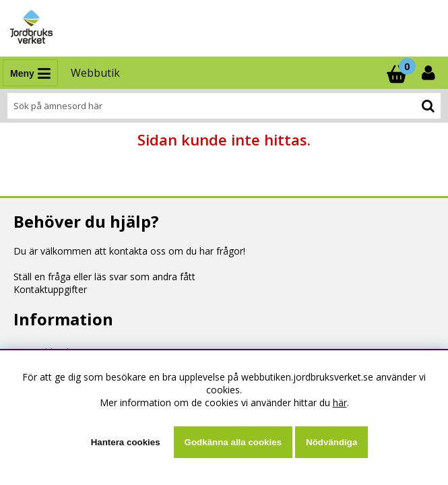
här (340, 402)
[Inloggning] (430, 73)
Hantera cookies (126, 442)
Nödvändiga (331, 442)
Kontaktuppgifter (50, 289)
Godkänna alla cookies (233, 442)
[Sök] (224, 106)
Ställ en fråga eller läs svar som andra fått (104, 277)
